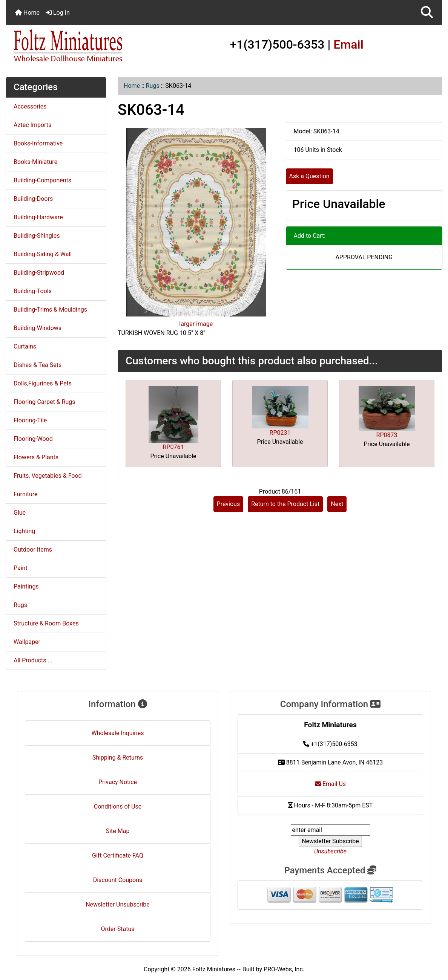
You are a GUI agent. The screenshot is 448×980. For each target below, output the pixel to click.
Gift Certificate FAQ (118, 855)
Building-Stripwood (39, 273)
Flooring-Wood (33, 439)
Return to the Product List (285, 504)
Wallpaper (27, 642)
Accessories (30, 106)
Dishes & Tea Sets (38, 365)
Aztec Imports (32, 125)
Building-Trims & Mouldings (50, 310)
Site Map (118, 831)
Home (27, 13)
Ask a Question (309, 176)
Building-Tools (33, 291)
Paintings (26, 586)
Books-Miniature (35, 162)
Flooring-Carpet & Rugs (44, 402)
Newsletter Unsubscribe (118, 904)
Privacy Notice (118, 782)
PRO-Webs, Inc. (284, 969)
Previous (229, 504)
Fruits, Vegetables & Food (48, 476)
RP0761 (173, 447)
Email (348, 44)
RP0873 (387, 435)
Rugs (153, 86)
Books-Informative (38, 143)
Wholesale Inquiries (118, 733)
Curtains (25, 346)
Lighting (24, 531)
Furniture (25, 494)
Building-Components (42, 180)
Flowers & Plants (36, 457)
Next (337, 504)
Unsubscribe (330, 851)
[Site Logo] (79, 46)
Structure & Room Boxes (46, 623)
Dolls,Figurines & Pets (43, 383)
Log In (58, 13)
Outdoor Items (33, 550)
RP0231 (280, 433)
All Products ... (33, 660)
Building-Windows (38, 328)
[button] (427, 13)
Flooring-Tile (30, 420)
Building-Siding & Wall (43, 254)
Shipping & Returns (118, 758)
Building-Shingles (37, 236)
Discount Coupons (118, 880)
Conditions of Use (118, 806)
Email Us (330, 784)
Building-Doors (33, 199)
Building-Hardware (38, 217)
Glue (20, 513)
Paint (21, 568)
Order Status (118, 929)
